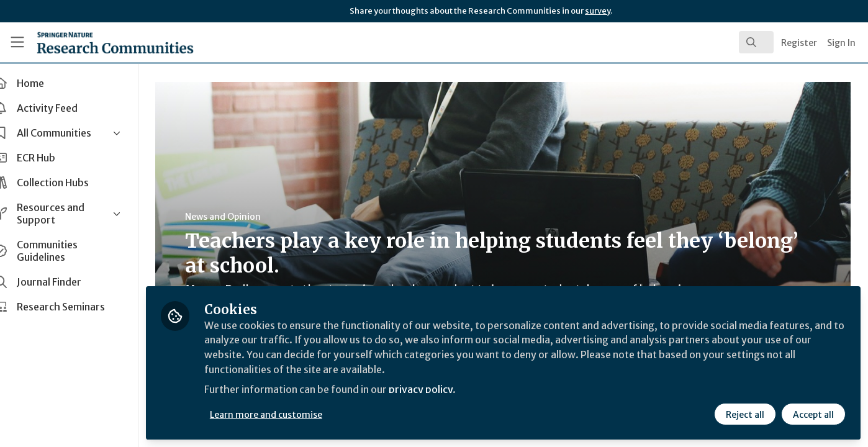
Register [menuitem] (799, 43)
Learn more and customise (287, 414)
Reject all (745, 414)
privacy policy (442, 390)
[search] (756, 42)
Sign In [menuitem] (841, 43)
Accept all (813, 414)
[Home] (98, 42)
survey (598, 11)
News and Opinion (237, 217)
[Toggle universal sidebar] (17, 42)
